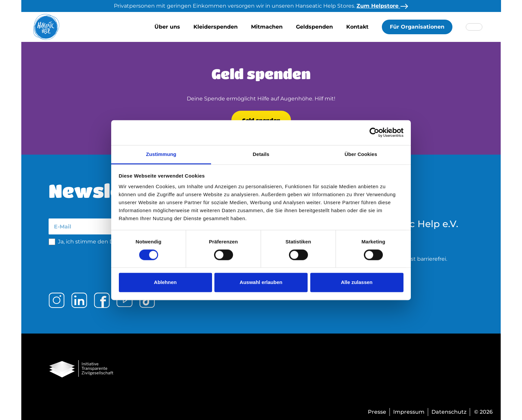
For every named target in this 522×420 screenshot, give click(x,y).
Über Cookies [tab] (361, 154)
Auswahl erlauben (261, 282)
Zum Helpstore (382, 6)
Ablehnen (165, 282)
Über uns (167, 27)
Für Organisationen (417, 27)
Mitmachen (267, 27)
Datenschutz (449, 412)
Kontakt (357, 27)
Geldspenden (314, 27)
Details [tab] (261, 154)
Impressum (409, 412)
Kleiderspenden (216, 27)
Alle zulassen (357, 282)
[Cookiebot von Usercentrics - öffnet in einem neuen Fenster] (374, 132)
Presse (377, 412)
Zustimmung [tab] (161, 154)
